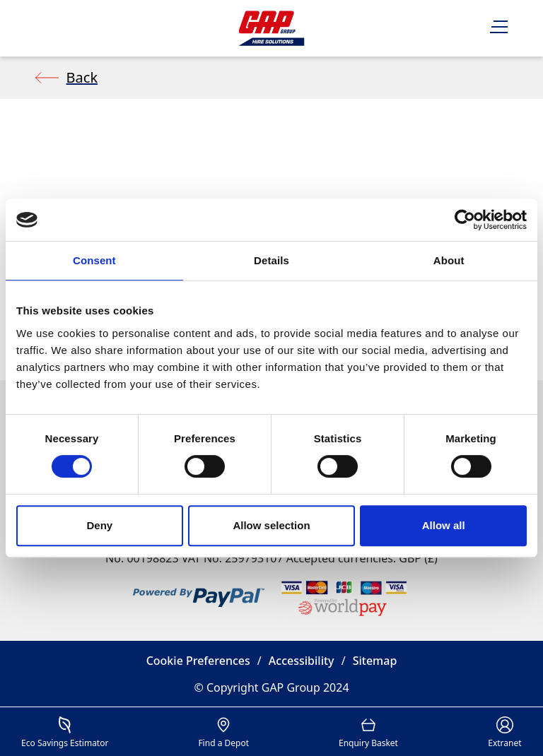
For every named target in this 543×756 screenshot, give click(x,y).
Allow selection (271, 525)
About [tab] (449, 260)
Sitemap (375, 661)
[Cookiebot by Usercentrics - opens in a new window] (465, 220)
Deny (99, 525)
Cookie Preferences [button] (198, 661)
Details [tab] (271, 260)
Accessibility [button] (302, 661)
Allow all (444, 525)
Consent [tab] (94, 260)
